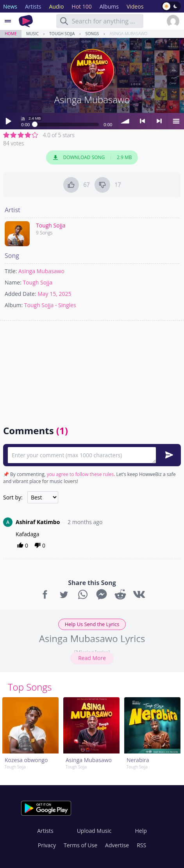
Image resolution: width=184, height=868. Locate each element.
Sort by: (13, 497)
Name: (13, 282)
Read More (92, 658)
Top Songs (30, 687)
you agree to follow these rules (80, 474)
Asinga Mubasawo (128, 34)
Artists (45, 831)
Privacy (47, 845)
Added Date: (21, 294)
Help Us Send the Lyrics (92, 624)
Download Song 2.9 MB (92, 157)
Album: (14, 305)
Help (141, 831)
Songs (92, 34)
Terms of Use (80, 845)
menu (176, 121)
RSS (141, 845)
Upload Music (94, 831)
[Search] (64, 21)
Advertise (117, 845)
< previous (142, 121)
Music (32, 34)
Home (11, 34)
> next (159, 121)
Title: (11, 271)
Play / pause (8, 121)
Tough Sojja (62, 34)
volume (125, 121)
